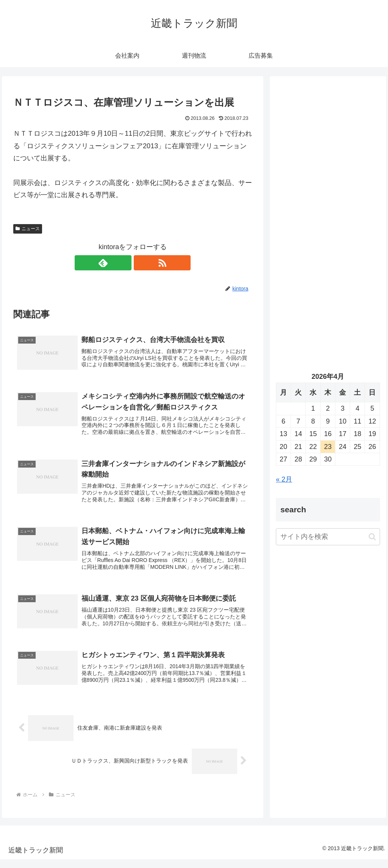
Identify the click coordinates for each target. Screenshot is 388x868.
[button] (372, 537)
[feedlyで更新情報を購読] (124, 263)
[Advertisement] (328, 154)
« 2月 (284, 479)
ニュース (28, 229)
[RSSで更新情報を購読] (141, 263)
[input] (328, 537)
